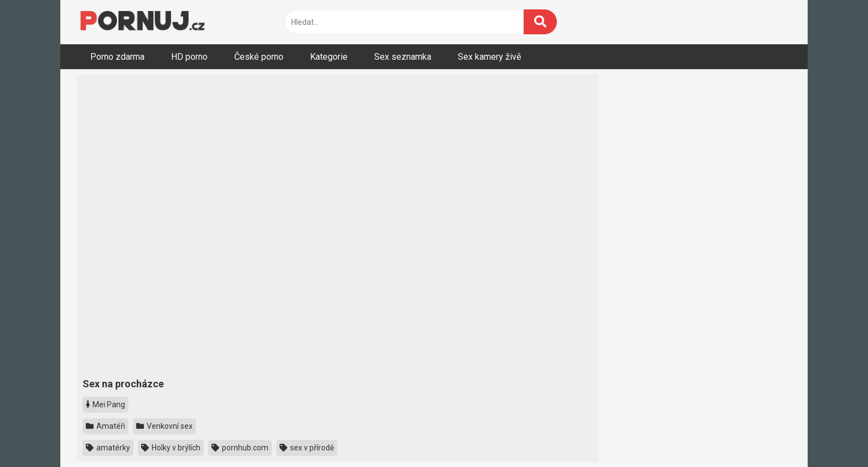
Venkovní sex (164, 426)
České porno (259, 57)
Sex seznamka (403, 57)
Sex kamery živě (489, 57)
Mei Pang (105, 404)
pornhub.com (240, 448)
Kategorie (329, 57)
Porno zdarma (117, 57)
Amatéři (105, 426)
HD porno (189, 57)
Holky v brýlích (171, 448)
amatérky (108, 448)
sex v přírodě (307, 448)
